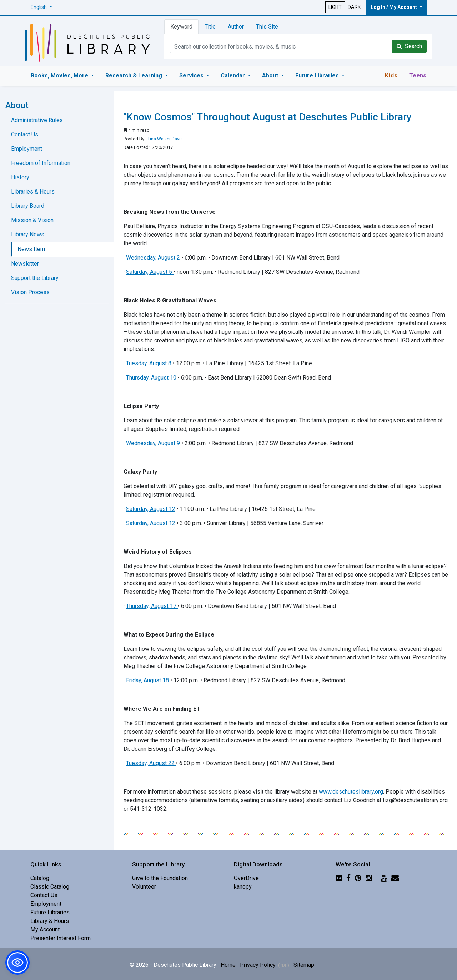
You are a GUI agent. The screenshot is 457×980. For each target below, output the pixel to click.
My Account (45, 929)
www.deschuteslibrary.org (351, 792)
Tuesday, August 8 (149, 363)
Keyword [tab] (181, 27)
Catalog (40, 878)
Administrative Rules (37, 120)
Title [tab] (210, 27)
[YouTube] (384, 878)
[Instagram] (369, 878)
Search (409, 46)
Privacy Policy (265, 965)
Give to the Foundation (160, 878)
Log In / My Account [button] (394, 7)
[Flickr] (339, 878)
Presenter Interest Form (61, 938)
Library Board (28, 206)
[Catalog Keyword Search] (281, 46)
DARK (354, 7)
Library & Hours (50, 921)
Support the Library (35, 278)
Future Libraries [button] (318, 76)
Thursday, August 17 (151, 606)
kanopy (243, 887)
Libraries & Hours (33, 192)
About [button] (271, 76)
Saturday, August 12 (151, 509)
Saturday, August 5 (149, 272)
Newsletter (25, 264)
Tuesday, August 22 (150, 763)
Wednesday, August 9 (153, 443)
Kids (391, 76)
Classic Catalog (50, 887)
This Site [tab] (267, 27)
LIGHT (335, 7)
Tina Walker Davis (165, 139)
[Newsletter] (395, 878)
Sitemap (304, 965)
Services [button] (192, 76)
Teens (418, 76)
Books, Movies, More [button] (60, 76)
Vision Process (30, 292)
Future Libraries (50, 912)
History (20, 177)
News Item (31, 249)
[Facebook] (348, 878)
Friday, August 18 (147, 680)
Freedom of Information (41, 163)
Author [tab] (236, 27)
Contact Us (25, 134)
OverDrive (246, 878)
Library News (28, 234)
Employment (27, 149)
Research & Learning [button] (134, 76)
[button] (41, 7)
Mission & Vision (32, 220)
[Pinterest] (358, 878)
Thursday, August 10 (151, 378)
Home (228, 965)
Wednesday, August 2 (153, 258)
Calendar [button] (233, 76)
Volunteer (144, 887)
